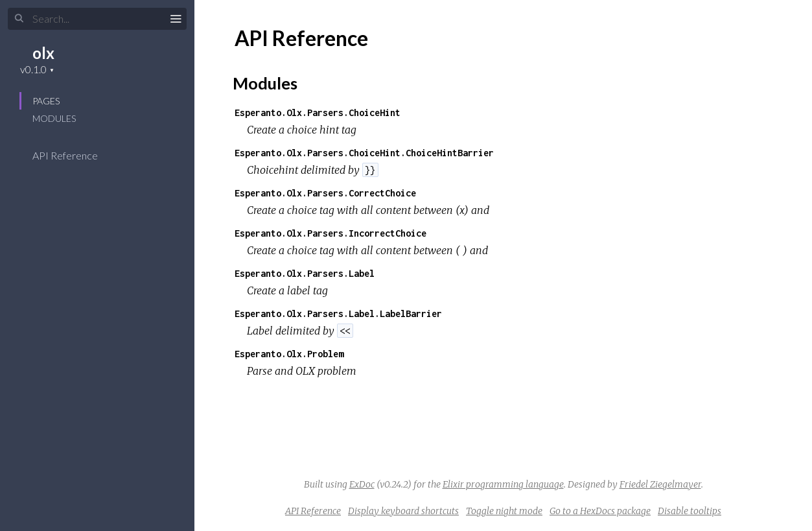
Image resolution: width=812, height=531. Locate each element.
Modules (54, 118)
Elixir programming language (503, 484)
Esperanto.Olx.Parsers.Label (305, 273)
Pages (46, 101)
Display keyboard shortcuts (403, 511)
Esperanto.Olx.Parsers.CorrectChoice (325, 193)
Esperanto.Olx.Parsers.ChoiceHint (318, 112)
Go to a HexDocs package (600, 511)
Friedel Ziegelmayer (660, 484)
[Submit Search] (19, 19)
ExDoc (362, 484)
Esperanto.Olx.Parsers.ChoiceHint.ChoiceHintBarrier (364, 153)
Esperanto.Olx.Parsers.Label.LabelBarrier (338, 313)
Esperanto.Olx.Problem (289, 354)
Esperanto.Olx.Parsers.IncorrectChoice (331, 233)
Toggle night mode (504, 511)
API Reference (74, 155)
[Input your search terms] (97, 19)
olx (43, 53)
